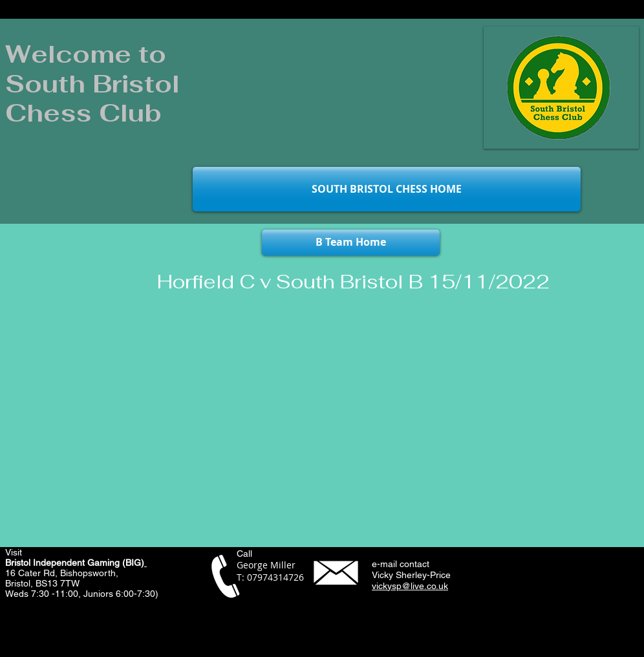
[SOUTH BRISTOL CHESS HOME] (387, 189)
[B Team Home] (351, 242)
